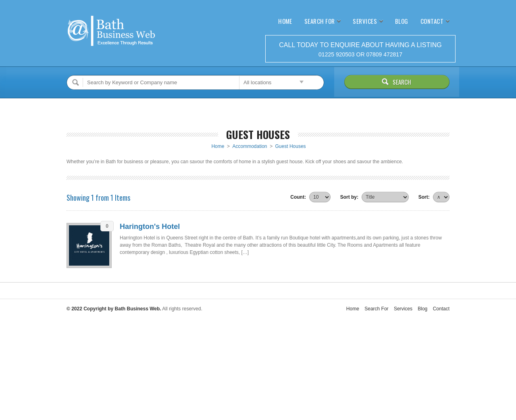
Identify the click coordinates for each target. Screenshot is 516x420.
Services (365, 21)
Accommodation (250, 146)
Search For (320, 21)
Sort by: (349, 197)
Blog (402, 21)
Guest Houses (291, 146)
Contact (432, 21)
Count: (298, 197)
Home (285, 21)
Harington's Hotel (150, 227)
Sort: (424, 197)
